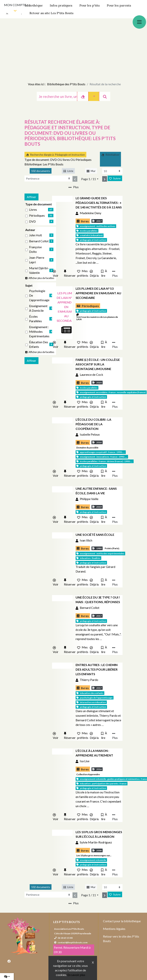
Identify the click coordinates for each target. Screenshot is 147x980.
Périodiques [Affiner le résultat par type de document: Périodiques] (37, 215)
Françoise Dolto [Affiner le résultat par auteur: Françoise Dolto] (35, 249)
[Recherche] (57, 96)
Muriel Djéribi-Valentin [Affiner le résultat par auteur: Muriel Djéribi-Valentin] (39, 270)
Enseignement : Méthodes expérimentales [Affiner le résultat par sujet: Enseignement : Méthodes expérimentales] (39, 331)
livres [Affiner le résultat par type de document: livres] (33, 209)
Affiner (31, 197)
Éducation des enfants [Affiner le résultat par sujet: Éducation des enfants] (39, 344)
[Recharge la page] (112, 171)
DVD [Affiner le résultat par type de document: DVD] (32, 221)
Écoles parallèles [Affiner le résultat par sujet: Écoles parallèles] (36, 319)
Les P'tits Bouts (67, 922)
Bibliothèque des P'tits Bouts (66, 84)
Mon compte (15, 5)
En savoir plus (76, 975)
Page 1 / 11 (89, 179)
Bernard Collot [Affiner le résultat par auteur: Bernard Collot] (39, 241)
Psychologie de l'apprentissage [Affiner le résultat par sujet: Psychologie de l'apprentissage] (39, 295)
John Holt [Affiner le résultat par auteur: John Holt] (36, 235)
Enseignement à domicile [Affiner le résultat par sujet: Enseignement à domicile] (38, 308)
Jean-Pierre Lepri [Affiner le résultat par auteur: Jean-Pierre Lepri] (37, 260)
